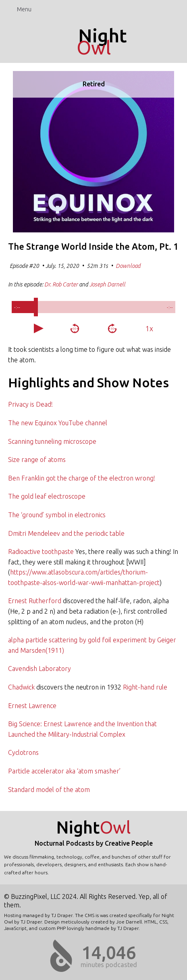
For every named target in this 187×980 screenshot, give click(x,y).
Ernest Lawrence (32, 706)
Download (128, 266)
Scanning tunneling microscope (52, 441)
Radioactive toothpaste (41, 552)
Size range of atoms (37, 460)
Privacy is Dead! (30, 404)
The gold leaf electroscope (47, 496)
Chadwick (21, 687)
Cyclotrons (23, 752)
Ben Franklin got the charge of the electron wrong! (82, 478)
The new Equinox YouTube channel (58, 423)
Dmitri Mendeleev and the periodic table (66, 533)
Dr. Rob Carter (61, 284)
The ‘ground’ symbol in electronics (57, 515)
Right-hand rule (145, 687)
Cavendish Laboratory (39, 669)
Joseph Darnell (107, 284)
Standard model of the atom (49, 790)
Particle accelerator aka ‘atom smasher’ (64, 771)
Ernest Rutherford (35, 601)
